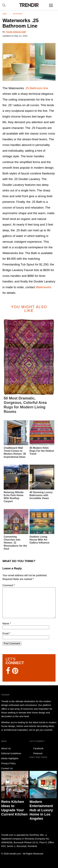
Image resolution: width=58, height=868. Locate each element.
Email (6, 634)
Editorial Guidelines (11, 753)
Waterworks (44, 287)
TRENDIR (29, 5)
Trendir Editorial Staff (16, 32)
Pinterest (36, 753)
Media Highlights (10, 758)
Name (7, 624)
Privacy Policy (8, 763)
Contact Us (7, 768)
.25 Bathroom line (36, 88)
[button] (29, 62)
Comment (9, 585)
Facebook (37, 748)
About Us (6, 748)
